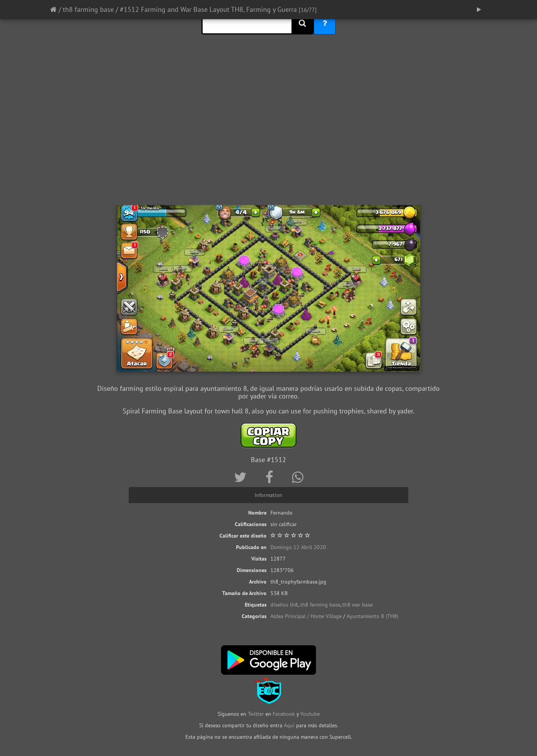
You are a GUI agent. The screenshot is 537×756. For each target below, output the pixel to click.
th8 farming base (88, 9)
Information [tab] (268, 495)
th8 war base (358, 605)
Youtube (310, 714)
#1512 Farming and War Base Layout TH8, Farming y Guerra (208, 9)
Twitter (257, 714)
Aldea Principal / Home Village (306, 616)
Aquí (289, 725)
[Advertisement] (268, 144)
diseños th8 (284, 605)
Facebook (284, 714)
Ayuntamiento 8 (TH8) (372, 616)
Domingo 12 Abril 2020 (298, 547)
